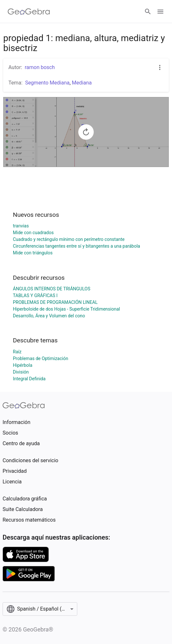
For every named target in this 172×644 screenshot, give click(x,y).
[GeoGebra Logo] (29, 12)
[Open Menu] (160, 12)
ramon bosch (40, 67)
